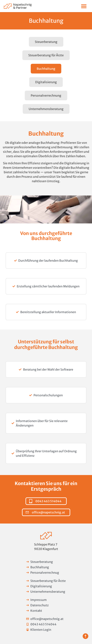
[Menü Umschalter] (84, 6)
